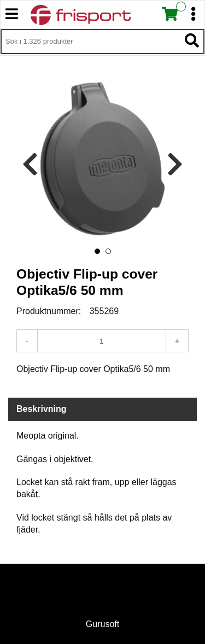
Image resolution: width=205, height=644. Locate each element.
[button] (97, 251)
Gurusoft (102, 624)
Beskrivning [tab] (42, 409)
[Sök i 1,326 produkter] (90, 42)
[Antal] (102, 341)
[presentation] (30, 165)
